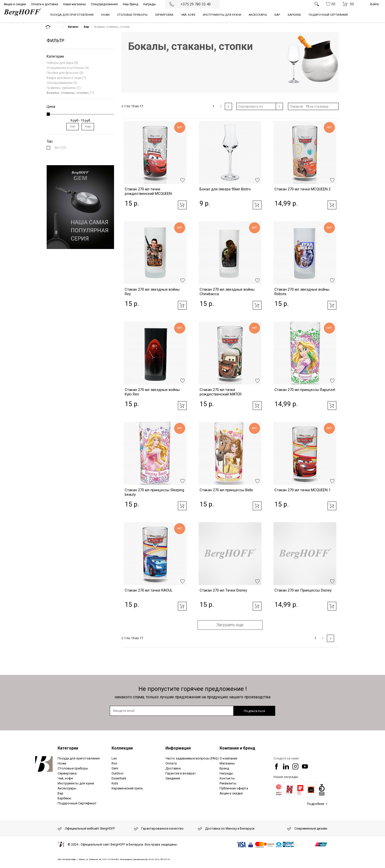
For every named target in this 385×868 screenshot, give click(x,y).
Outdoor (118, 773)
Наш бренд (130, 4)
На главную (52, 27)
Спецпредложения (104, 4)
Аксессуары (67, 788)
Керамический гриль (127, 788)
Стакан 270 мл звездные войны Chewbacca (227, 292)
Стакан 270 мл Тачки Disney (223, 590)
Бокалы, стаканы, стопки (67, 93)
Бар (86, 27)
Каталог (73, 27)
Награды (149, 4)
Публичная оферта (234, 788)
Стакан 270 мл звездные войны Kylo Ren (152, 392)
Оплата (171, 763)
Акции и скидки (15, 4)
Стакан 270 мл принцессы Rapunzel (305, 390)
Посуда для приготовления (79, 758)
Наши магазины (74, 4)
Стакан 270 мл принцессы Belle (226, 490)
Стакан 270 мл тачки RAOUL (149, 590)
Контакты (227, 778)
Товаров (297, 106)
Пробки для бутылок (63, 73)
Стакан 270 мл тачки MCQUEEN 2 (303, 189)
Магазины (227, 763)
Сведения (173, 778)
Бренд (224, 768)
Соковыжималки (60, 83)
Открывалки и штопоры (65, 68)
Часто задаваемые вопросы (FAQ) (192, 758)
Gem (115, 768)
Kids (115, 783)
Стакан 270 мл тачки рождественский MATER (221, 392)
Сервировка (67, 773)
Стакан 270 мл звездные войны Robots (302, 292)
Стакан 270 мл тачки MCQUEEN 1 (303, 490)
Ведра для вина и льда (64, 78)
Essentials (119, 778)
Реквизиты (228, 783)
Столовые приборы (73, 768)
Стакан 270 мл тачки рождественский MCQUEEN (148, 191)
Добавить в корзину (182, 205)
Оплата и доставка (45, 4)
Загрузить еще (230, 625)
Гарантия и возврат (181, 773)
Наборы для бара (60, 63)
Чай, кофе (65, 778)
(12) (60, 148)
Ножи (62, 763)
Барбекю (64, 798)
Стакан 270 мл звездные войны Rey (152, 292)
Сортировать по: (251, 106)
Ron (114, 763)
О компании (228, 758)
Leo (114, 758)
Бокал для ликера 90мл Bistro (225, 189)
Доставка (173, 768)
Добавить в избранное (183, 180)
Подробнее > (317, 804)
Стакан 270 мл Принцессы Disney (303, 590)
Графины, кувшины (61, 88)
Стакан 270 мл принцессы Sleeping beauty (154, 492)
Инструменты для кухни (76, 783)
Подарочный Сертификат (77, 803)
